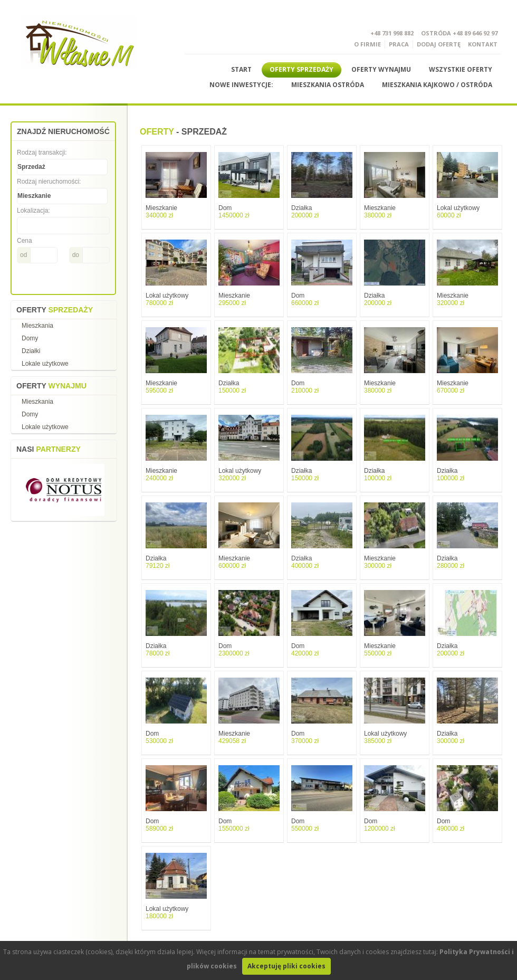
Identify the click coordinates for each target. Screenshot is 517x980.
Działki (31, 351)
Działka (305, 212)
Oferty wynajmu (381, 69)
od (23, 255)
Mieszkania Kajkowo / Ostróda (437, 85)
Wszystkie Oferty (461, 69)
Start (241, 69)
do (76, 255)
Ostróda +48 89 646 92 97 (459, 33)
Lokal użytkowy (458, 212)
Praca (399, 44)
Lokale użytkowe (45, 364)
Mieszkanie (161, 212)
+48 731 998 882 (392, 33)
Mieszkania (37, 326)
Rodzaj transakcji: (42, 153)
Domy (30, 338)
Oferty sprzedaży (301, 69)
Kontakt (483, 44)
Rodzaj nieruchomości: (49, 182)
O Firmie (367, 44)
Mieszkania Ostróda (328, 85)
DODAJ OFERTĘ (439, 44)
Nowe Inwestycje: (241, 85)
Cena (25, 241)
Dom (234, 212)
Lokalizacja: (33, 211)
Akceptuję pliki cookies (286, 966)
